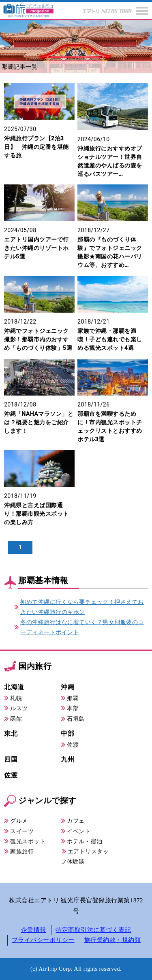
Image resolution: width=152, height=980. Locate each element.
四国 (11, 759)
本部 (73, 708)
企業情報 (34, 930)
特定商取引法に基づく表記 (93, 930)
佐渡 (73, 745)
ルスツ (19, 708)
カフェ (76, 821)
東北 (11, 733)
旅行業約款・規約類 (113, 940)
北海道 (14, 687)
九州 (67, 759)
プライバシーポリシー (43, 940)
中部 (67, 733)
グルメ (19, 821)
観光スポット (28, 841)
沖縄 (67, 687)
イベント (79, 831)
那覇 (73, 698)
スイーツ (22, 831)
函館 (16, 719)
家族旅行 (22, 851)
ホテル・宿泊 (85, 841)
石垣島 (76, 719)
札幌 (16, 698)
